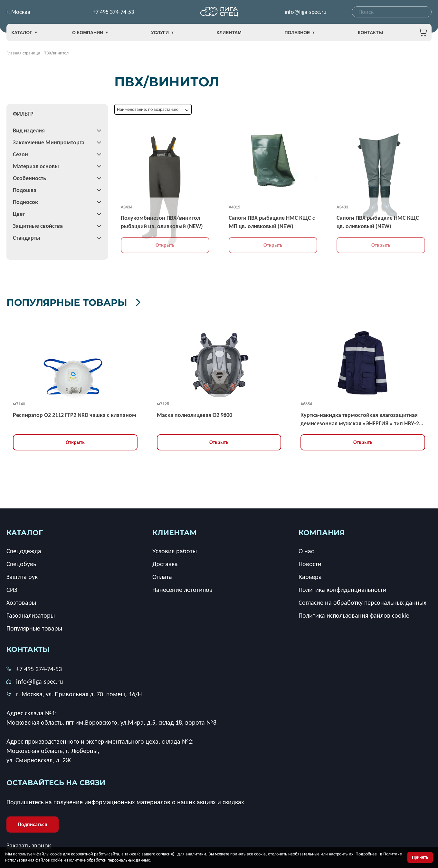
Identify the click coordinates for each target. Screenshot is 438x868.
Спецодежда (24, 550)
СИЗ (12, 588)
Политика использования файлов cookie (354, 614)
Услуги (167, 35)
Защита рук (22, 575)
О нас (306, 550)
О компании (101, 35)
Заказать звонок (29, 844)
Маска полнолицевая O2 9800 (195, 414)
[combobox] (392, 13)
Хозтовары (21, 601)
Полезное (294, 35)
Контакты (360, 34)
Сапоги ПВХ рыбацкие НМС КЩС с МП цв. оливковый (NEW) (272, 222)
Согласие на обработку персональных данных (362, 601)
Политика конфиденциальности (343, 588)
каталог (25, 531)
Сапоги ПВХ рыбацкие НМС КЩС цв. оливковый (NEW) (378, 222)
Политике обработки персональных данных (108, 860)
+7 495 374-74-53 (113, 13)
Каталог (32, 35)
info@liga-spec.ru (305, 13)
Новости (310, 563)
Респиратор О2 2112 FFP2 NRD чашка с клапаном (75, 414)
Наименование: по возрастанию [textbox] (148, 109)
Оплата (162, 575)
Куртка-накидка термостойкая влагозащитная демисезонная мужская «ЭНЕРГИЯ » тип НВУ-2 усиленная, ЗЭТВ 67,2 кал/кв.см (360, 418)
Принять (420, 857)
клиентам (174, 531)
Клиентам (229, 34)
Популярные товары (97, 301)
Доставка (165, 563)
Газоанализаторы (31, 614)
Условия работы (175, 550)
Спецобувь (21, 563)
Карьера (310, 575)
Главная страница (23, 53)
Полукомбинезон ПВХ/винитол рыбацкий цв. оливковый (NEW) (162, 222)
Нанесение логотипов (182, 588)
